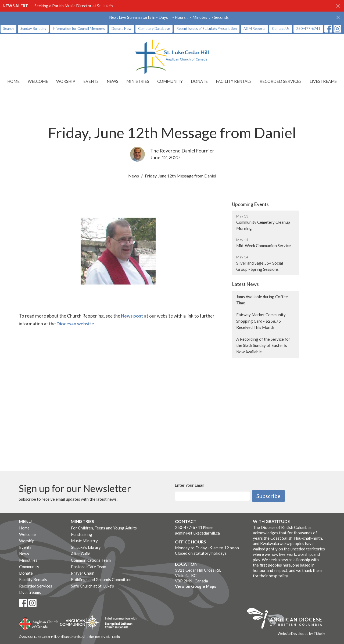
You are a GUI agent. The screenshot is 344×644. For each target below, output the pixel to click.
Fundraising (82, 534)
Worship (66, 81)
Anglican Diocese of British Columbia (287, 619)
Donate (199, 81)
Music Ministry (84, 541)
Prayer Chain (83, 573)
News (112, 81)
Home (13, 81)
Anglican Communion (80, 622)
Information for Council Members (79, 29)
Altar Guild (81, 554)
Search (8, 29)
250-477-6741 (308, 29)
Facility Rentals (234, 81)
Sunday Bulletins (33, 29)
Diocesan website (75, 324)
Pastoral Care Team (89, 567)
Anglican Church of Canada (39, 623)
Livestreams (323, 81)
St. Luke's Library (86, 547)
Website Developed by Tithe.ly (301, 634)
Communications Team (91, 560)
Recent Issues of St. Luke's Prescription (207, 29)
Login (116, 637)
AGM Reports (254, 29)
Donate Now (121, 29)
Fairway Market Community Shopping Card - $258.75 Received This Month (261, 321)
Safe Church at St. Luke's (92, 586)
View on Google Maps (196, 586)
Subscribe (268, 496)
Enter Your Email (189, 485)
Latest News (245, 284)
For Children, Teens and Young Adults (104, 528)
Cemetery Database (154, 29)
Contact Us (281, 29)
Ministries (138, 81)
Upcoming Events (250, 204)
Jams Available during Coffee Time (262, 300)
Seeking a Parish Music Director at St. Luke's (74, 6)
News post (132, 316)
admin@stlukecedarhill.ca (197, 533)
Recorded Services (281, 81)
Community (170, 81)
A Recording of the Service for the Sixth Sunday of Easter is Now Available (263, 345)
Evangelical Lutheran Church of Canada (119, 623)
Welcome (38, 81)
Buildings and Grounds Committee (101, 579)
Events (91, 81)
